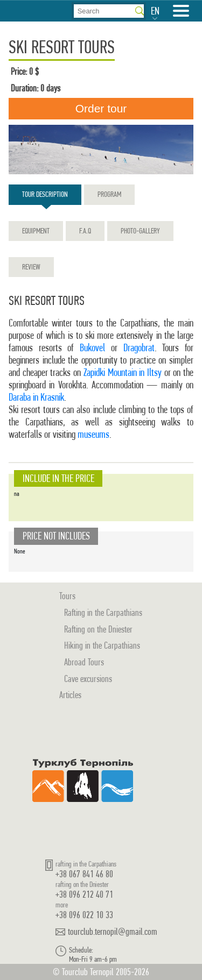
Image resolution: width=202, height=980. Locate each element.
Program (109, 194)
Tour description (45, 197)
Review (31, 267)
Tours (67, 596)
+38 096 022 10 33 (84, 915)
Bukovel (92, 348)
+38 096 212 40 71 (84, 894)
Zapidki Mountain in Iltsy (123, 372)
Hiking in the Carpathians (102, 645)
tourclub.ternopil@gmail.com (113, 932)
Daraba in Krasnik (36, 397)
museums (93, 434)
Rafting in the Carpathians (103, 612)
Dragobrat (139, 348)
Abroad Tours (84, 662)
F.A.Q (85, 231)
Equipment (36, 231)
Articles (70, 695)
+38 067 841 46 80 (84, 874)
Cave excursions (88, 679)
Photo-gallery (140, 231)
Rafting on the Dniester (98, 629)
